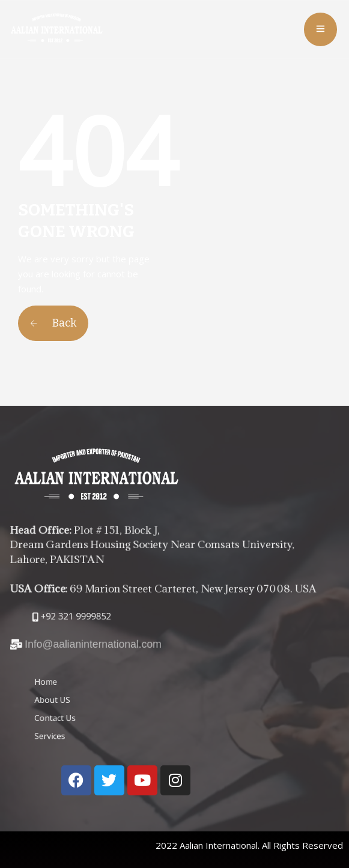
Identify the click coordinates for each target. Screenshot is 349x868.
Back (53, 323)
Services (99, 725)
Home (96, 692)
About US (100, 703)
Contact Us (102, 714)
